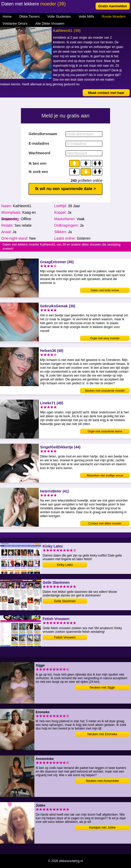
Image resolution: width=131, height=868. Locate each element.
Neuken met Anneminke (102, 781)
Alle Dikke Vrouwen (50, 23)
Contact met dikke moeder (105, 523)
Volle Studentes (59, 16)
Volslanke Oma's (15, 23)
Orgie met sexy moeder (105, 338)
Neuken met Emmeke (102, 734)
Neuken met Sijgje (102, 688)
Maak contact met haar (106, 93)
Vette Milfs (86, 16)
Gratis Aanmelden (113, 6)
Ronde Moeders (114, 16)
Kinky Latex (65, 565)
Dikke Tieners (30, 16)
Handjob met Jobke (102, 828)
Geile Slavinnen (65, 601)
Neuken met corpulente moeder (105, 391)
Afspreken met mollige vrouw (105, 475)
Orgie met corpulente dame (105, 431)
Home (7, 16)
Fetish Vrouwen (65, 637)
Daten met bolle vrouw (105, 290)
